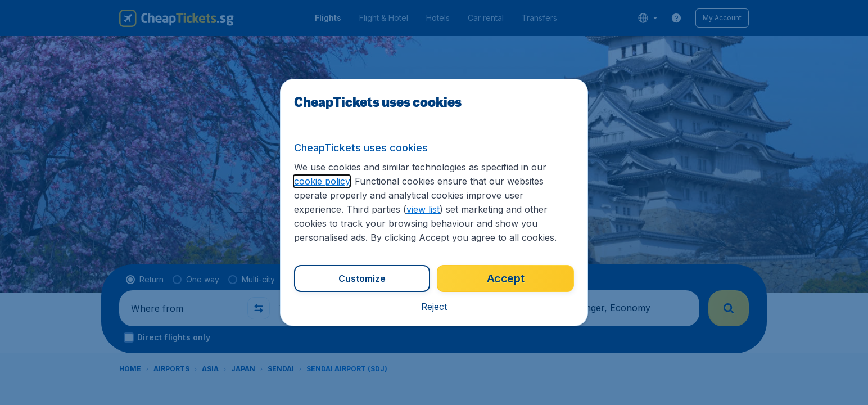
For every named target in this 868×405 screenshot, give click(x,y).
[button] (434, 307)
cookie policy (322, 181)
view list (423, 209)
